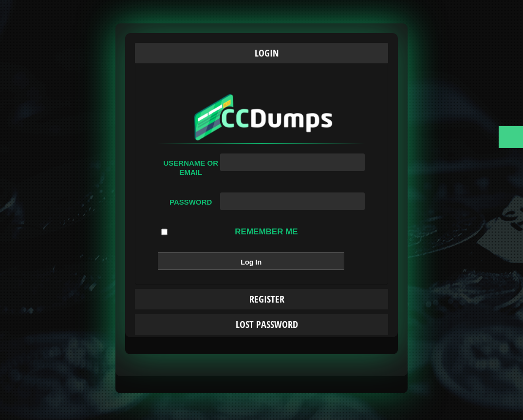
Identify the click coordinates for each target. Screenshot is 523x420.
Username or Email (191, 168)
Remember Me (229, 232)
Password (191, 202)
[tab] (261, 53)
